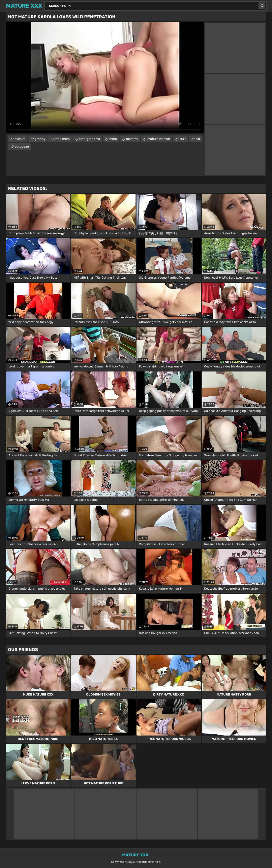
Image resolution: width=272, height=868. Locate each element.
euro (183, 139)
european (22, 146)
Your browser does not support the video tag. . (105, 78)
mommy (132, 139)
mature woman (159, 139)
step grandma (89, 139)
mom (113, 139)
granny (40, 139)
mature (20, 139)
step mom (62, 139)
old (198, 139)
